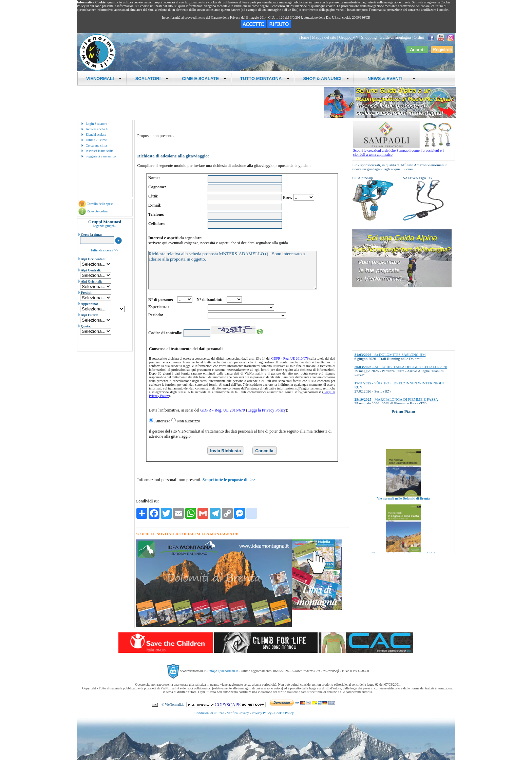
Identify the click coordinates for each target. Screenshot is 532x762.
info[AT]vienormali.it (223, 671)
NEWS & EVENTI (389, 79)
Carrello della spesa (100, 204)
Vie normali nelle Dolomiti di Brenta (403, 505)
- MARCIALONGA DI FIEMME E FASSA (396, 399)
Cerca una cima (96, 145)
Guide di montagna (395, 37)
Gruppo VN (349, 37)
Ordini (419, 37)
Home (304, 37)
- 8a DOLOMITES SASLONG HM (390, 355)
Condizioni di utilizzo (209, 713)
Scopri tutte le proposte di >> (229, 480)
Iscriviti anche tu (97, 129)
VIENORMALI (104, 79)
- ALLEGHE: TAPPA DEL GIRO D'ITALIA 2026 (401, 367)
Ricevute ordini (97, 211)
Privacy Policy (262, 713)
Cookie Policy (284, 713)
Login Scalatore (97, 124)
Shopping (369, 37)
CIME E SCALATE (204, 79)
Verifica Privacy (238, 713)
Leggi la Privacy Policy (267, 410)
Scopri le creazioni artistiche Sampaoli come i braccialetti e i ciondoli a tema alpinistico (404, 151)
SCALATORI (152, 79)
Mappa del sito (324, 37)
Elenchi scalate (96, 135)
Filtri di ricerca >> (105, 250)
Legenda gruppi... (105, 226)
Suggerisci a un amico (101, 156)
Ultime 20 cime (96, 140)
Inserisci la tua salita (100, 151)
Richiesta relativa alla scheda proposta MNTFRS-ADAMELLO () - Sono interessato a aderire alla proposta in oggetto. (233, 270)
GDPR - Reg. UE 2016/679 (290, 358)
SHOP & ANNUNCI (326, 79)
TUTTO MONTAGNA (265, 79)
